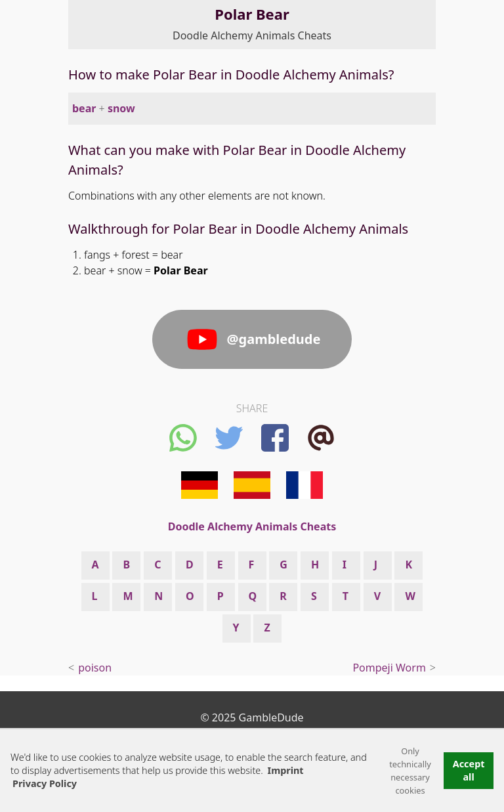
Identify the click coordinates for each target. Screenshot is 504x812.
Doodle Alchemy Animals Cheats (252, 35)
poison (95, 668)
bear (84, 108)
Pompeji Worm (389, 668)
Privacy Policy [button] (45, 783)
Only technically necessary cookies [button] (410, 771)
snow (121, 108)
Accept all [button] (469, 770)
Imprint (286, 770)
